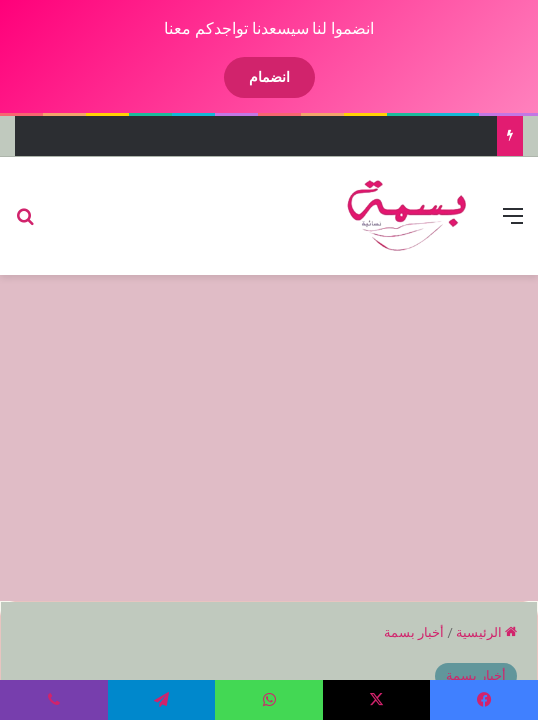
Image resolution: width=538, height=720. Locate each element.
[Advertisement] (252, 435)
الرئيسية (469, 632)
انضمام (252, 77)
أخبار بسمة (397, 632)
